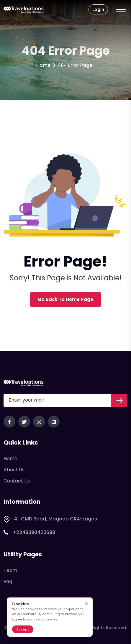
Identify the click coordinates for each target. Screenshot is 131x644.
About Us (14, 470)
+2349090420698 (29, 532)
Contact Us (17, 481)
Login (98, 9)
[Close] (86, 604)
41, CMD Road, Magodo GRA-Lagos (50, 519)
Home (43, 65)
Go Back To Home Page (65, 299)
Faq (8, 581)
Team (10, 570)
